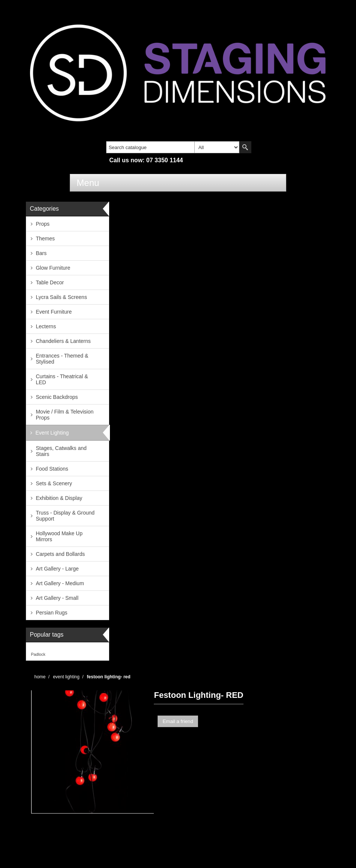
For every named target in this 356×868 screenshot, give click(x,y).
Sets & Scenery (54, 483)
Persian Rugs (51, 613)
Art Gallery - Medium (60, 583)
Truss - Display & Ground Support (65, 516)
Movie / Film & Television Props (65, 415)
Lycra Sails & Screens (61, 297)
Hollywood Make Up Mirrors (59, 536)
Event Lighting (52, 433)
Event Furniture (54, 312)
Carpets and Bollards (60, 554)
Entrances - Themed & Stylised (62, 359)
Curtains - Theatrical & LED (62, 379)
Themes (45, 239)
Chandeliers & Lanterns (63, 341)
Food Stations (52, 469)
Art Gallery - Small (57, 598)
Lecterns (46, 326)
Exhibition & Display (59, 498)
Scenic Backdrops (57, 397)
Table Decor (50, 282)
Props (43, 224)
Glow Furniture (53, 268)
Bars (41, 253)
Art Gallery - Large (57, 569)
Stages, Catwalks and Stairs (61, 451)
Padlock (38, 654)
